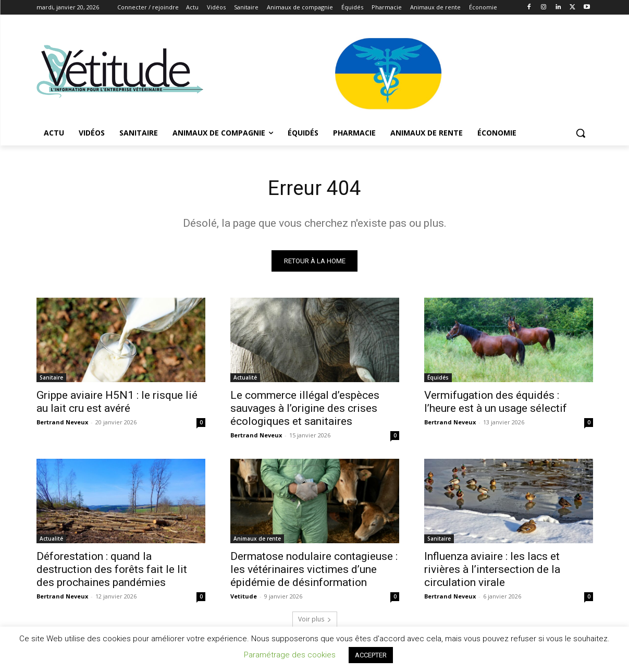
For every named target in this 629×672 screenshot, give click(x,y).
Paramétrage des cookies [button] (290, 655)
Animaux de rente (257, 540)
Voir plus (315, 620)
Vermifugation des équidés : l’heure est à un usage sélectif (496, 403)
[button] (581, 133)
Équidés (438, 378)
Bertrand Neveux (62, 423)
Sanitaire (51, 378)
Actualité (245, 378)
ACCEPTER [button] (371, 655)
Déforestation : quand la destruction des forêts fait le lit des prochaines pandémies (112, 570)
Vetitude (244, 597)
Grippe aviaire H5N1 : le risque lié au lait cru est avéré (117, 403)
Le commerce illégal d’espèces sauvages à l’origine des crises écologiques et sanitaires (305, 409)
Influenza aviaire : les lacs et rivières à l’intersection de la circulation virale (492, 570)
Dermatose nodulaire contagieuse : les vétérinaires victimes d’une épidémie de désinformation (314, 570)
